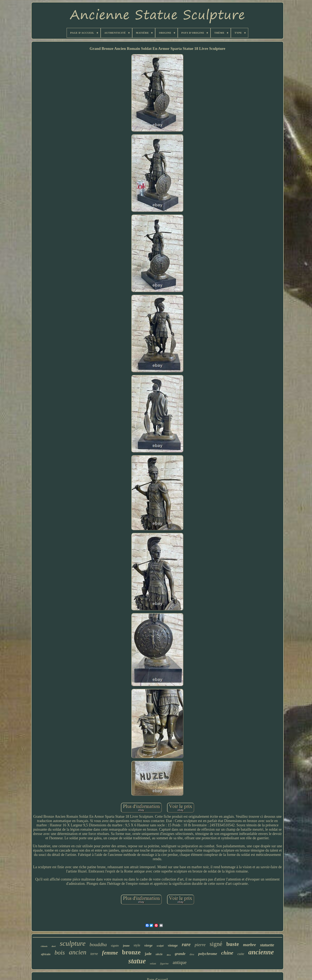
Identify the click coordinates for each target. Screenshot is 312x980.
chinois (44, 946)
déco (169, 955)
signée (115, 946)
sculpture (73, 943)
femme (110, 953)
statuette (267, 945)
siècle (159, 954)
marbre (250, 945)
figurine (164, 963)
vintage (173, 945)
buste (233, 944)
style (137, 945)
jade (148, 954)
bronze (131, 952)
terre (94, 954)
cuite (241, 954)
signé (216, 944)
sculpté (160, 946)
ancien (78, 952)
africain (46, 954)
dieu (192, 954)
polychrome (208, 954)
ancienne (261, 952)
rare (186, 944)
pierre (200, 945)
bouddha (98, 945)
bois (60, 952)
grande (180, 954)
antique (180, 962)
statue (137, 961)
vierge (148, 945)
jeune (126, 946)
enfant (153, 964)
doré (54, 946)
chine (227, 953)
